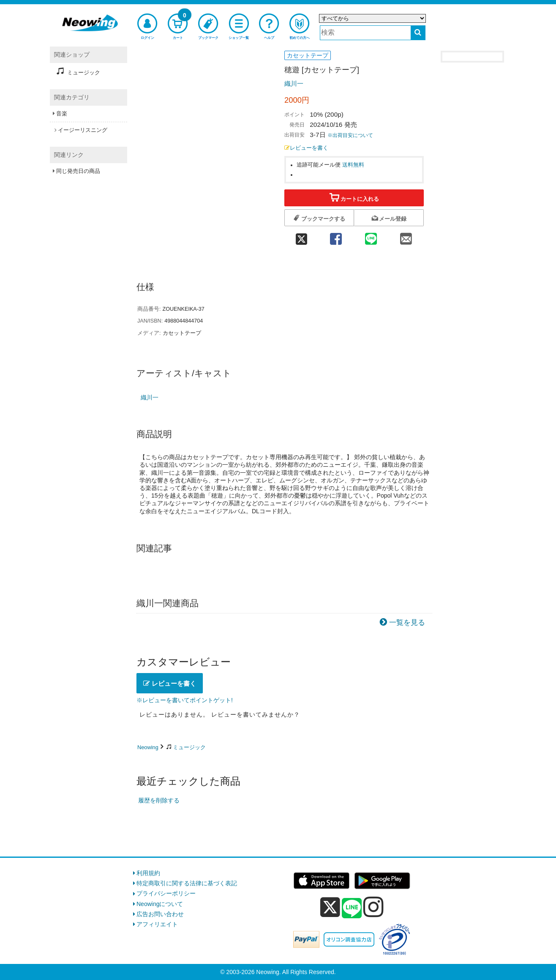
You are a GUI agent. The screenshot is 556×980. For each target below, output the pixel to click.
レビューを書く (306, 148)
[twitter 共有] (301, 236)
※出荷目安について (350, 135)
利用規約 (148, 873)
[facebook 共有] (336, 236)
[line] (352, 909)
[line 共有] (371, 236)
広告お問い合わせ (160, 914)
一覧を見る (407, 623)
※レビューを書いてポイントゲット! (185, 700)
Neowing (148, 747)
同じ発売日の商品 (78, 171)
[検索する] (418, 33)
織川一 (294, 83)
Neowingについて (160, 904)
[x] (330, 907)
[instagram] (373, 907)
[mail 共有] (406, 236)
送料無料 (353, 165)
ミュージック (189, 747)
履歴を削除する (159, 800)
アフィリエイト (157, 924)
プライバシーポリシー (166, 893)
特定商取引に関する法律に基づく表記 (187, 883)
